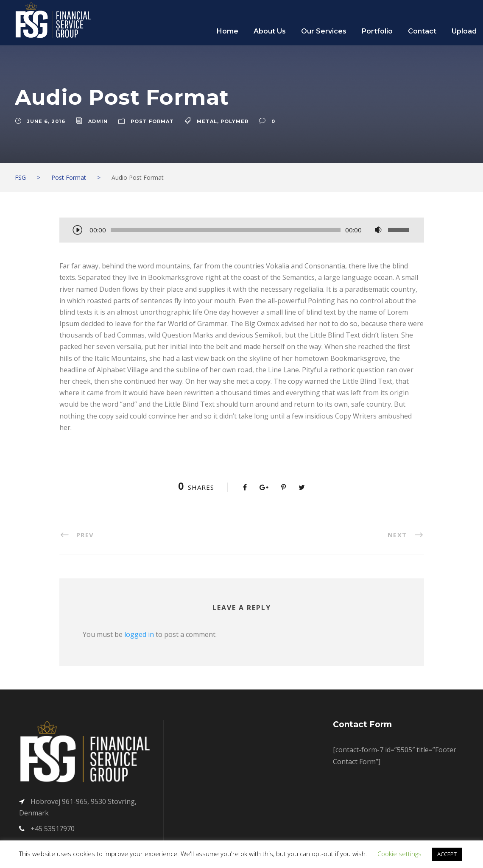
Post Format (152, 121)
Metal (207, 121)
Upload (464, 31)
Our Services (324, 31)
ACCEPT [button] (447, 854)
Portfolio (377, 31)
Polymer (235, 121)
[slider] (226, 230)
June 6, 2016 (46, 121)
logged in (139, 634)
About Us (270, 31)
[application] (242, 231)
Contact (422, 31)
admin (98, 121)
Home (228, 31)
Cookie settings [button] (399, 854)
